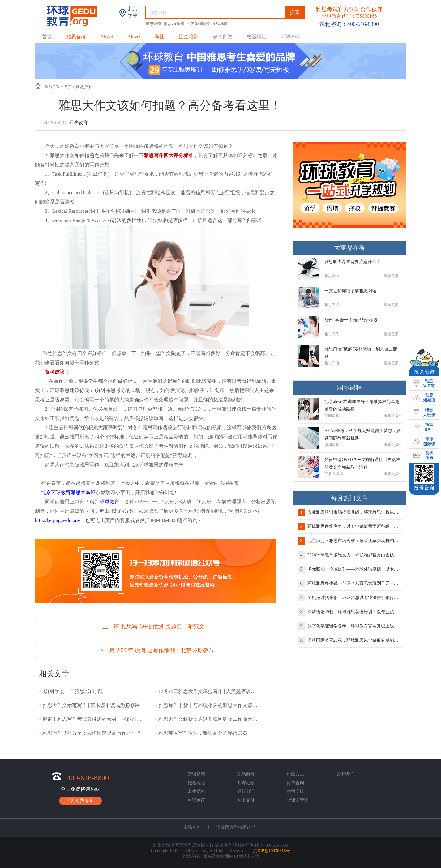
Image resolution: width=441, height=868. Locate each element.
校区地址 (257, 37)
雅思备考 (76, 37)
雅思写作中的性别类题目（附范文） (165, 626)
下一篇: (156, 650)
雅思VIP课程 (174, 24)
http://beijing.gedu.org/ (58, 520)
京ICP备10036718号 (272, 851)
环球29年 (291, 37)
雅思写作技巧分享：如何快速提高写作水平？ (92, 733)
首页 (47, 37)
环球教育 (109, 502)
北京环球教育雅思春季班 (68, 492)
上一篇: (156, 626)
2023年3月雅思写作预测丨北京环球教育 (165, 650)
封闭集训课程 (199, 24)
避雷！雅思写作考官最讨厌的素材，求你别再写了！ (93, 719)
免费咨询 (80, 800)
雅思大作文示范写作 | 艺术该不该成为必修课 (91, 705)
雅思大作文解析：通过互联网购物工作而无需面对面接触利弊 (209, 719)
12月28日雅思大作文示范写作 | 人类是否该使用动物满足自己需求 (209, 691)
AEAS (107, 37)
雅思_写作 (84, 87)
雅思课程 (154, 24)
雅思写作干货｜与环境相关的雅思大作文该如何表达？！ (209, 705)
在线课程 (220, 24)
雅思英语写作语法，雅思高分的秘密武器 (203, 733)
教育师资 (223, 37)
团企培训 (189, 37)
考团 (160, 37)
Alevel (134, 37)
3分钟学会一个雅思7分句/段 (73, 691)
